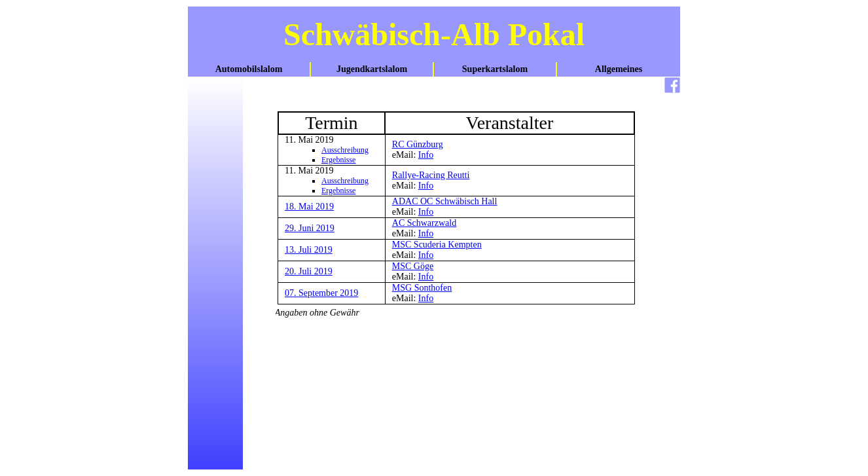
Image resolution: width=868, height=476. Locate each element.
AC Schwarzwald (424, 223)
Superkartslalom (495, 69)
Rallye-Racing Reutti (431, 175)
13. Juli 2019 (309, 250)
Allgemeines (619, 69)
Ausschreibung (345, 150)
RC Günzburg (418, 144)
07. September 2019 (321, 293)
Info (426, 155)
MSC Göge (413, 266)
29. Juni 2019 (310, 228)
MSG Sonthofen (422, 288)
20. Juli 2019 (309, 271)
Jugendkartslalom (372, 69)
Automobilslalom (249, 69)
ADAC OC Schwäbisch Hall (445, 201)
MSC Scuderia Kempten (437, 245)
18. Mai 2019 (309, 207)
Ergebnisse (338, 160)
